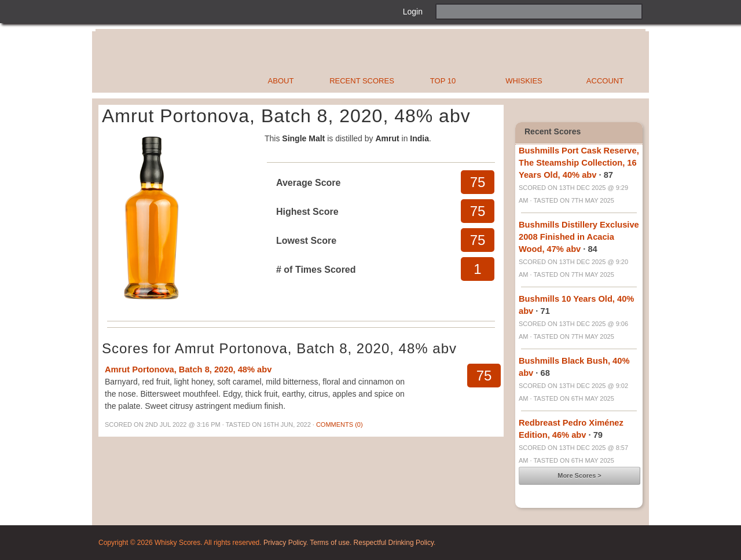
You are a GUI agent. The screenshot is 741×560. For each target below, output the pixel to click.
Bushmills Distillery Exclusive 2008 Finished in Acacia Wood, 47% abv (579, 237)
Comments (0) (340, 424)
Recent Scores (362, 81)
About (281, 81)
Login (413, 12)
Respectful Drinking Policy (394, 543)
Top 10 (443, 81)
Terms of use (330, 543)
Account (605, 81)
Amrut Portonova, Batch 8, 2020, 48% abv (188, 369)
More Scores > (579, 475)
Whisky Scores (210, 62)
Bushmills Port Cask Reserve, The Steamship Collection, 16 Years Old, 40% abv (579, 163)
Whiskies (524, 81)
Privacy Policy (285, 543)
